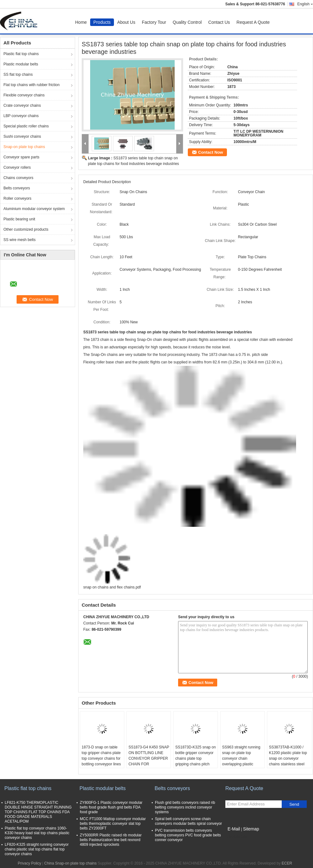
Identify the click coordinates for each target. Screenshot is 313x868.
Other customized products (26, 229)
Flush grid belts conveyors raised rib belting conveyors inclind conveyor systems (185, 807)
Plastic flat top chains (21, 54)
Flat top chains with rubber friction (31, 85)
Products (102, 22)
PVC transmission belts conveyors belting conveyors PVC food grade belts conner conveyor (188, 835)
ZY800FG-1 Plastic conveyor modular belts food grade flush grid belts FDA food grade (111, 807)
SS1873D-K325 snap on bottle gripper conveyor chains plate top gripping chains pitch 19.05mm (195, 758)
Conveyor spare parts (21, 157)
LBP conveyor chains (21, 116)
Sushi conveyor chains (22, 136)
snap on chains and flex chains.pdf (112, 587)
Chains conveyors (18, 178)
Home (81, 22)
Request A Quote (253, 22)
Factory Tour (154, 22)
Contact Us (219, 22)
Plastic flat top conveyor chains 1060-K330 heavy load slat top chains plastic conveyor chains (37, 833)
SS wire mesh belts (20, 240)
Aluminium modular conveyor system (34, 209)
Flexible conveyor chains (24, 95)
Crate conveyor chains (22, 105)
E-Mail (234, 829)
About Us (126, 22)
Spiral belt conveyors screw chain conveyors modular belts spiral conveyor (188, 821)
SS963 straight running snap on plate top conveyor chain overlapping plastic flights (241, 758)
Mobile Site (236, 837)
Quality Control (187, 22)
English (305, 4)
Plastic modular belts (21, 64)
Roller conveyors (17, 198)
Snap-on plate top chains (24, 147)
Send (294, 804)
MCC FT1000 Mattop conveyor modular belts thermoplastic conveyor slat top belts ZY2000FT (113, 824)
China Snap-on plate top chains (70, 863)
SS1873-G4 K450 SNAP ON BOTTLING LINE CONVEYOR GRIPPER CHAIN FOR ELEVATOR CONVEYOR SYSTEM (149, 761)
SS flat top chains (18, 74)
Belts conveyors (17, 188)
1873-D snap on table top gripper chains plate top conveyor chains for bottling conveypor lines (101, 756)
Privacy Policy (30, 863)
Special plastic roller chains (26, 126)
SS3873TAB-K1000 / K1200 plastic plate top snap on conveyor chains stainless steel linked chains (288, 758)
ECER (287, 863)
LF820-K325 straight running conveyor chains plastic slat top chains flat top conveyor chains (37, 849)
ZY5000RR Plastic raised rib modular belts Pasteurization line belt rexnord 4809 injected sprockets (111, 840)
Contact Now (210, 152)
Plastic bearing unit (19, 219)
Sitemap (251, 829)
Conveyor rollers (17, 167)
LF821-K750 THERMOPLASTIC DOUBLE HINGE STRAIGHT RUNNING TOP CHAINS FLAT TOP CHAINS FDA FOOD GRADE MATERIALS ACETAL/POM (38, 812)
